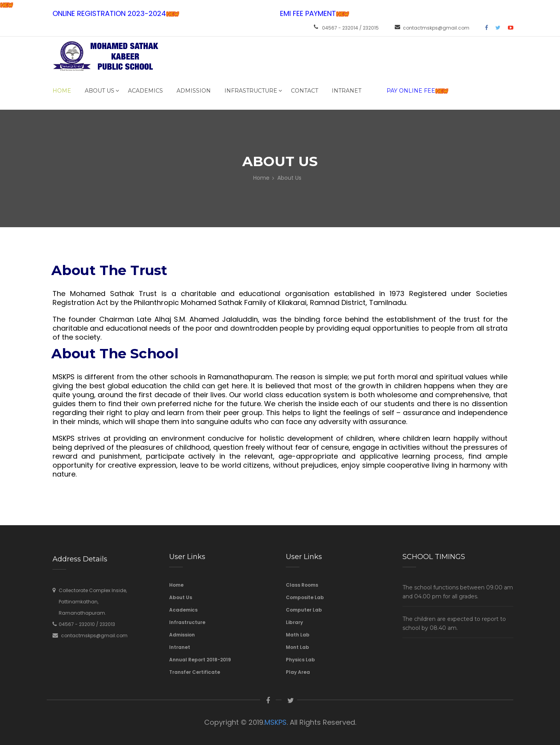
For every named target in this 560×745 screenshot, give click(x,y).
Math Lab (298, 635)
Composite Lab (305, 597)
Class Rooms (302, 585)
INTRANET (346, 91)
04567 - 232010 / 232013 (87, 624)
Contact (304, 91)
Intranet (180, 647)
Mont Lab (297, 647)
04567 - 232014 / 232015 (350, 28)
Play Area (298, 672)
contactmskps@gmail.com (436, 28)
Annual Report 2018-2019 (200, 660)
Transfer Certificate (195, 672)
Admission (194, 91)
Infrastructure (251, 91)
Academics (145, 91)
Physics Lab (300, 660)
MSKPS (276, 722)
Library (294, 622)
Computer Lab (304, 610)
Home (62, 91)
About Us (100, 91)
